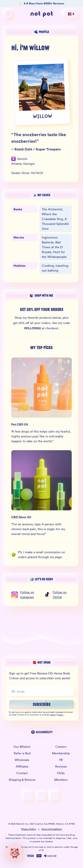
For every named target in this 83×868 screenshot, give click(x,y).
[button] (15, 853)
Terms (53, 715)
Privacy (60, 715)
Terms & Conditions (52, 829)
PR (61, 760)
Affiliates (22, 766)
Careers (61, 747)
